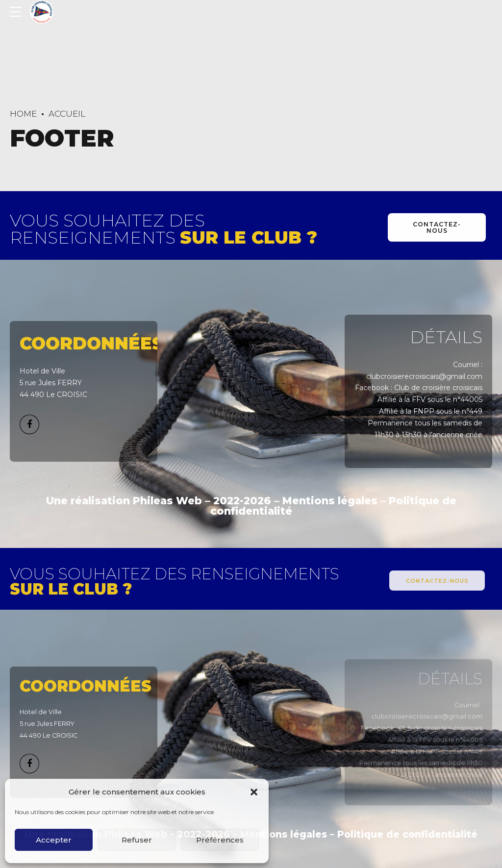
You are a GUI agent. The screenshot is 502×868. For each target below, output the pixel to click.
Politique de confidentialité (407, 834)
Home (23, 114)
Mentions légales (330, 501)
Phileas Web (167, 501)
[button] (254, 792)
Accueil (67, 114)
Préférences (220, 840)
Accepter (54, 840)
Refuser (137, 840)
